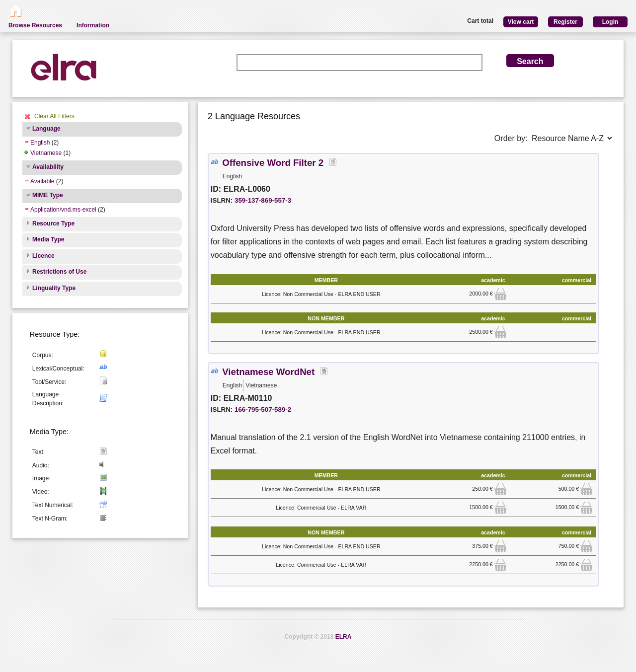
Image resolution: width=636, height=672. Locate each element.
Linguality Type (54, 288)
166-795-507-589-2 (263, 410)
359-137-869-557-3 (263, 200)
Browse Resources (35, 25)
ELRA (344, 637)
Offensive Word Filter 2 (273, 163)
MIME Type (48, 195)
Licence (43, 256)
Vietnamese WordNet (268, 372)
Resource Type (53, 224)
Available (42, 181)
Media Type (48, 239)
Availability (48, 167)
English (40, 143)
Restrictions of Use (59, 272)
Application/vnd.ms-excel (63, 210)
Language (46, 129)
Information (93, 25)
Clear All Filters (54, 116)
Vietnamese (46, 153)
